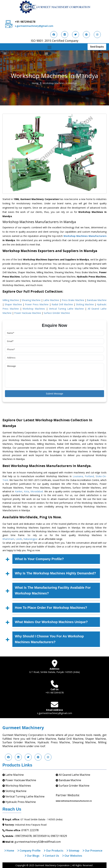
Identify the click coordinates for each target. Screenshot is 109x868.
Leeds (19, 539)
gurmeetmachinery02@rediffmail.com (38, 842)
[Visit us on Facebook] (54, 35)
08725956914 (41, 836)
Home (35, 83)
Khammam (8, 539)
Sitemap (73, 851)
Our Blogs (32, 856)
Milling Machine (11, 300)
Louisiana (78, 476)
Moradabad (37, 491)
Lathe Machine (51, 300)
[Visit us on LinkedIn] (65, 35)
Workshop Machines (34, 309)
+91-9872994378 (25, 22)
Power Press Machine (37, 304)
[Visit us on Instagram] (97, 35)
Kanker (19, 491)
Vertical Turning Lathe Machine (66, 309)
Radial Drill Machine (62, 304)
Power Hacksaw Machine (28, 313)
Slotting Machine (85, 304)
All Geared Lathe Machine (74, 775)
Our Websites (72, 856)
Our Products (54, 851)
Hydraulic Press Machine (21, 802)
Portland (89, 476)
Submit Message (54, 394)
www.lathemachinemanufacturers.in (74, 801)
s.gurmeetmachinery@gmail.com (34, 26)
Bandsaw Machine (97, 300)
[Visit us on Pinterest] (86, 35)
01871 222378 (30, 830)
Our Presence (92, 851)
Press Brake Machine (73, 300)
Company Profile (29, 851)
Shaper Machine (13, 304)
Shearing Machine (31, 300)
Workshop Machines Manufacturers (85, 236)
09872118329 (59, 836)
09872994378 (23, 836)
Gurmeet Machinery (23, 728)
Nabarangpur (30, 539)
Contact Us (51, 856)
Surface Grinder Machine (57, 313)
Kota (26, 491)
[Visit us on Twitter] (76, 35)
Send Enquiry (97, 47)
